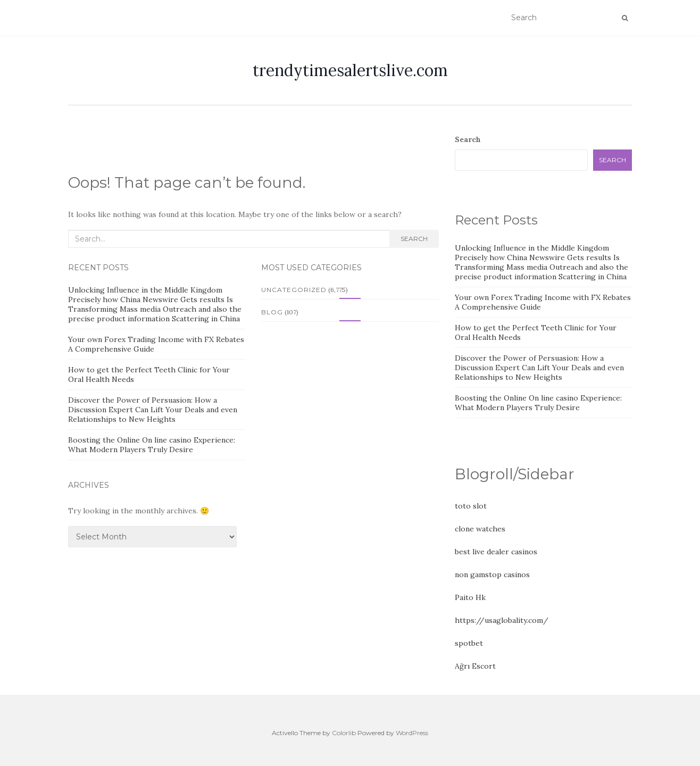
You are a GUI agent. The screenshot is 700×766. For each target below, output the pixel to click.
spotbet (469, 643)
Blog (272, 312)
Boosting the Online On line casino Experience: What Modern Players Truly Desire (152, 445)
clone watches (480, 529)
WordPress (412, 733)
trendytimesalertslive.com (350, 70)
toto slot (471, 506)
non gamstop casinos (492, 574)
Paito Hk (470, 597)
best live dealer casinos (496, 552)
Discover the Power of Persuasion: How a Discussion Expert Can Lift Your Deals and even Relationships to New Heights (153, 410)
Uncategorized (294, 290)
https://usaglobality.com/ (502, 620)
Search (414, 239)
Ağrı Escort (475, 666)
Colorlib (344, 733)
